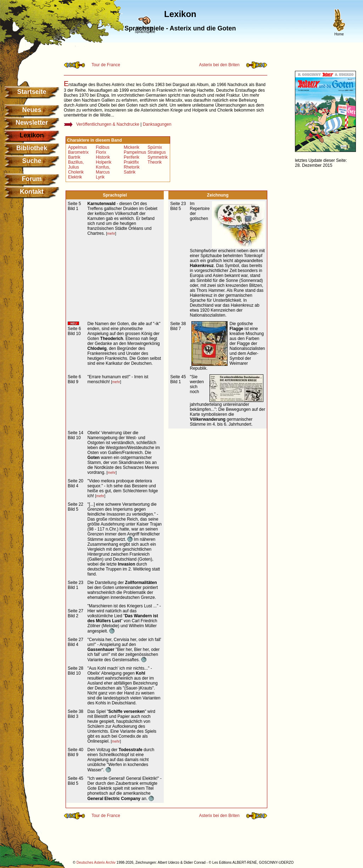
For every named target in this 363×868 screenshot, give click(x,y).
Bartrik (74, 157)
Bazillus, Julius (76, 165)
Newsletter (32, 123)
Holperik (104, 162)
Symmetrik (158, 157)
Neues (32, 110)
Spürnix (155, 147)
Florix (101, 152)
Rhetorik (132, 167)
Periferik (132, 157)
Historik (103, 157)
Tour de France (106, 65)
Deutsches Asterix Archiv (96, 863)
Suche (32, 161)
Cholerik (76, 172)
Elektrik (75, 177)
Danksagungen (157, 124)
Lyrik (100, 177)
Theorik (155, 162)
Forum (32, 179)
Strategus (157, 152)
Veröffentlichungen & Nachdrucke (108, 124)
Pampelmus (135, 152)
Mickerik (132, 147)
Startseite (32, 92)
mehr (111, 234)
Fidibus (103, 147)
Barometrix (78, 152)
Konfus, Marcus (103, 170)
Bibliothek (32, 148)
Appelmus (77, 147)
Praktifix (131, 162)
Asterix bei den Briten (219, 65)
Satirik (130, 172)
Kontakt (32, 192)
